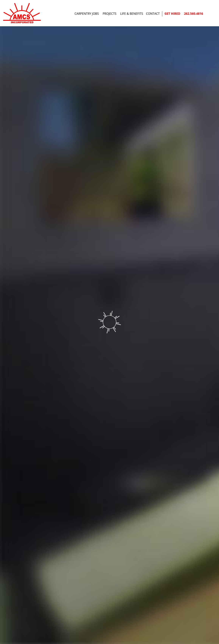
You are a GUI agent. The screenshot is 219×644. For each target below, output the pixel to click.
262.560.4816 (194, 14)
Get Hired (172, 14)
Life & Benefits (132, 14)
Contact (153, 14)
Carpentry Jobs (87, 14)
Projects (109, 14)
